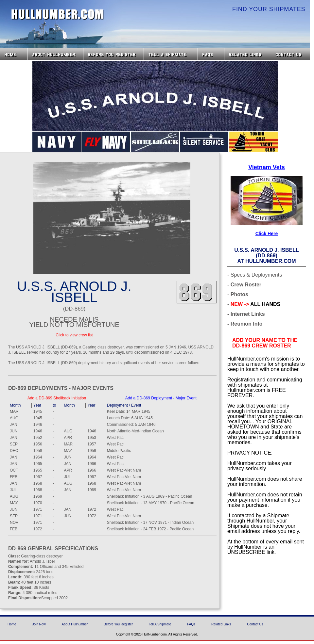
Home (14, 54)
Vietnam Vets (267, 167)
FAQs (211, 54)
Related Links (248, 54)
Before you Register (113, 54)
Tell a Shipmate (171, 54)
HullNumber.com (58, 14)
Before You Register (118, 624)
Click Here (267, 233)
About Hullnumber (75, 624)
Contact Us (291, 54)
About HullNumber (55, 54)
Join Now (39, 624)
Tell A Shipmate (160, 624)
